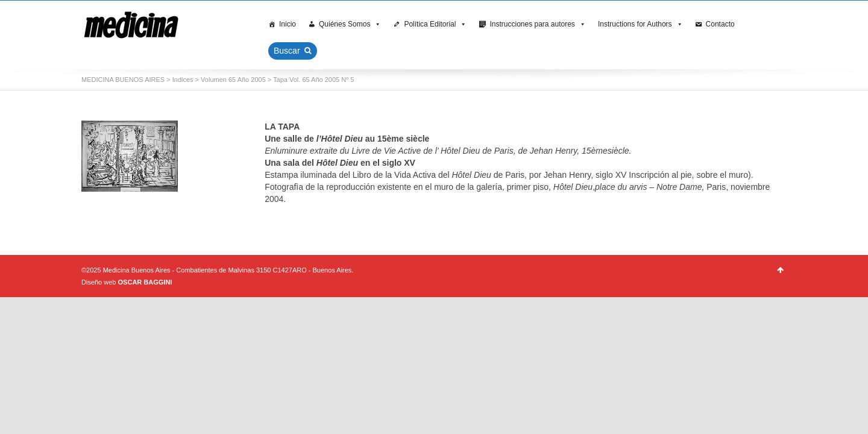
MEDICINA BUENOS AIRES (123, 80)
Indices (183, 80)
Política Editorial (435, 24)
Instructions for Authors (640, 24)
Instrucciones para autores (537, 24)
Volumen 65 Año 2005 (233, 80)
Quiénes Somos (350, 24)
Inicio (288, 24)
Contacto (720, 24)
